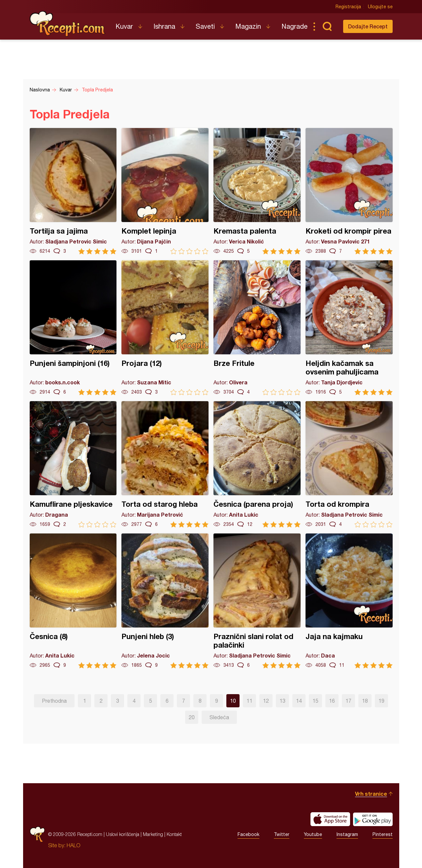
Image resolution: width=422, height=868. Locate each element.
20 (192, 717)
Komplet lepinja (165, 191)
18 (365, 701)
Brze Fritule (257, 328)
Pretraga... (327, 26)
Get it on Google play (373, 819)
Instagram (347, 834)
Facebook (248, 834)
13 (282, 701)
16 (332, 701)
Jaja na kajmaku (349, 601)
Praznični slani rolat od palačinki (257, 601)
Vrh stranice (371, 794)
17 (348, 701)
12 (266, 701)
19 (381, 701)
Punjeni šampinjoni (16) (73, 328)
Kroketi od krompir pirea (349, 191)
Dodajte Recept (368, 26)
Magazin (248, 26)
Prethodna (54, 701)
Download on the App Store (330, 819)
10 (233, 701)
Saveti (205, 26)
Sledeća (219, 717)
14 (299, 701)
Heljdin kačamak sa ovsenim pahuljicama (349, 328)
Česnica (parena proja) (257, 464)
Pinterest (383, 834)
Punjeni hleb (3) (165, 601)
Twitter (282, 834)
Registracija (348, 7)
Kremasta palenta (257, 191)
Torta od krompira (349, 464)
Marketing (153, 834)
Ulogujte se (380, 7)
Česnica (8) (73, 601)
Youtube (313, 834)
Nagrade (294, 26)
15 (315, 701)
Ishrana (164, 26)
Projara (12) (165, 328)
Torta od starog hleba (165, 464)
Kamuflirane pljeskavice (73, 464)
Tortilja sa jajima (73, 191)
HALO (73, 845)
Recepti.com (68, 24)
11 (249, 701)
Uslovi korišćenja (123, 834)
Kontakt (174, 834)
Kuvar (124, 26)
